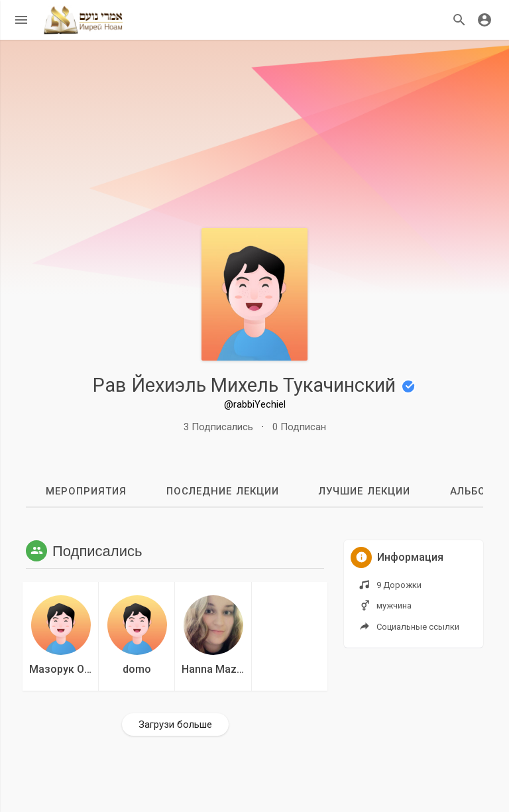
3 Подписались (218, 427)
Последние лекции (223, 491)
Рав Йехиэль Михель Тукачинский (254, 385)
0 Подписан (299, 427)
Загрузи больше (175, 725)
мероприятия (86, 491)
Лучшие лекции (365, 491)
